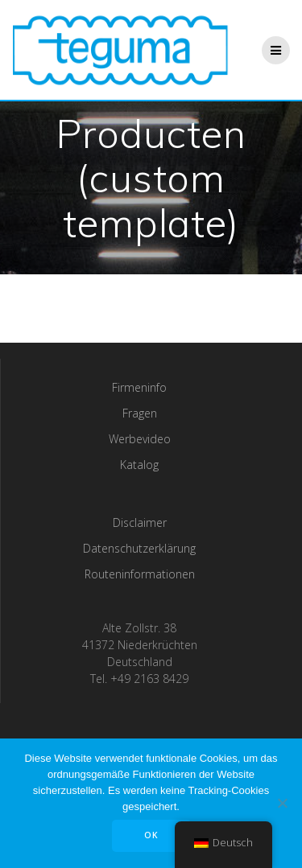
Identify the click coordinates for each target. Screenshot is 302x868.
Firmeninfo (139, 387)
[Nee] (282, 803)
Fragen (140, 413)
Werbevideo (140, 439)
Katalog (139, 465)
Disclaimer (140, 522)
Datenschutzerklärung (139, 548)
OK (151, 835)
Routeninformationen (140, 574)
